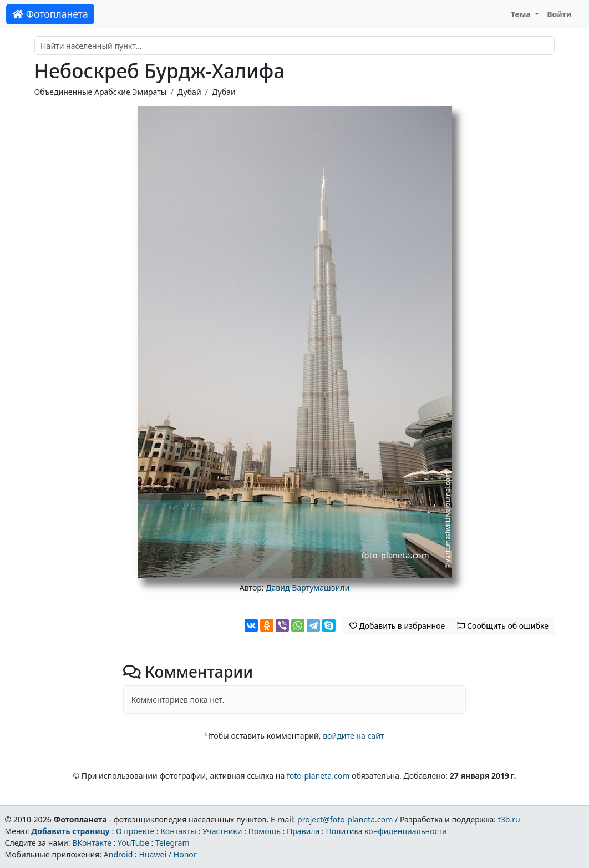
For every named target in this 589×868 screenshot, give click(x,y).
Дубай (189, 92)
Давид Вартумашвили (308, 587)
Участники (222, 831)
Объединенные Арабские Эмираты (101, 92)
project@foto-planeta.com (345, 819)
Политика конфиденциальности (387, 831)
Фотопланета (50, 14)
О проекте (135, 831)
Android (118, 854)
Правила (303, 831)
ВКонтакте (92, 843)
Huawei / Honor (167, 854)
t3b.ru (509, 819)
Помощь (265, 831)
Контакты (178, 831)
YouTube (133, 843)
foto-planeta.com (318, 776)
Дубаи (224, 92)
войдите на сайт (353, 736)
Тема (522, 14)
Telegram (172, 843)
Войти (559, 14)
